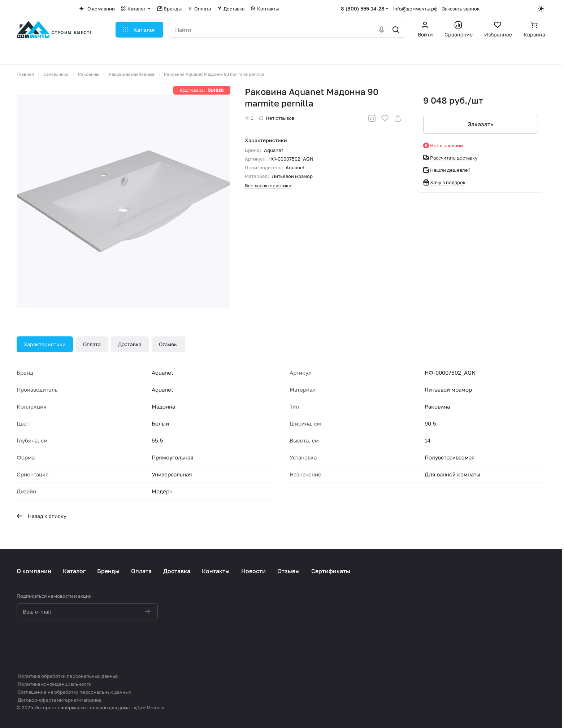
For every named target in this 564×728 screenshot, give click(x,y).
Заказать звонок (461, 9)
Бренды (108, 571)
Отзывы (168, 344)
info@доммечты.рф (415, 9)
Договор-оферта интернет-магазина (60, 700)
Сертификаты (331, 571)
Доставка (130, 344)
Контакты (216, 571)
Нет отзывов (277, 118)
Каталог (74, 571)
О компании (34, 571)
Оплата (92, 344)
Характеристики (45, 344)
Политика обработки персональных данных (68, 676)
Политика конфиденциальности (55, 684)
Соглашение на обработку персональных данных (74, 692)
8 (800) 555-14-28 (363, 8)
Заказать (481, 124)
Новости (253, 571)
